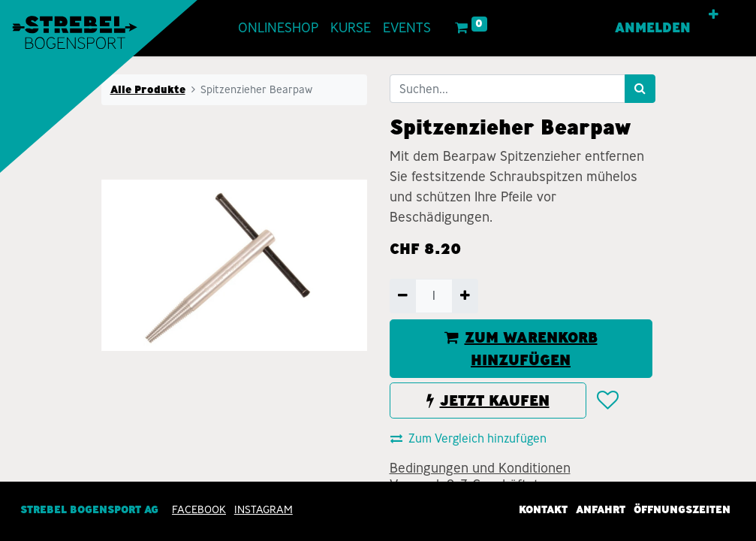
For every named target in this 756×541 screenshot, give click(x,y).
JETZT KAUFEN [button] (488, 400)
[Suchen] (640, 89)
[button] (714, 15)
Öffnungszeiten (682, 509)
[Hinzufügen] (465, 296)
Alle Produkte (148, 89)
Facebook (199, 509)
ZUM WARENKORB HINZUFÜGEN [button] (521, 349)
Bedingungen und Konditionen (480, 468)
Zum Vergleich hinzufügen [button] (468, 438)
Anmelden (653, 28)
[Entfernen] (403, 296)
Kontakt (543, 509)
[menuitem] (278, 28)
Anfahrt (601, 509)
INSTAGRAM (264, 509)
